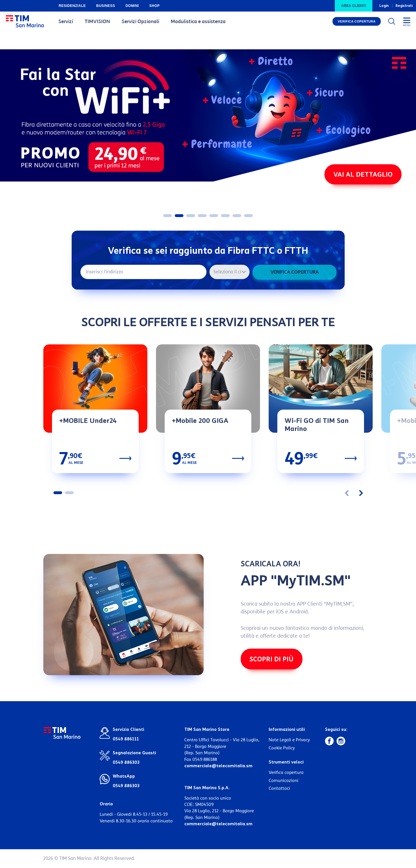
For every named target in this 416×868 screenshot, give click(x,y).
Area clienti (354, 6)
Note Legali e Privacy (289, 740)
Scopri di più (271, 659)
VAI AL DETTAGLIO (363, 175)
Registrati (404, 6)
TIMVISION (97, 22)
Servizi (66, 22)
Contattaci (279, 789)
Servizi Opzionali (140, 22)
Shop (155, 6)
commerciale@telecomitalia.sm (218, 766)
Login (384, 6)
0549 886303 (126, 786)
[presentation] (349, 493)
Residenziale (72, 6)
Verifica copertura (357, 22)
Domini (132, 6)
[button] (168, 216)
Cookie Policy (282, 748)
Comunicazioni (284, 781)
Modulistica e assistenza (198, 22)
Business (106, 6)
